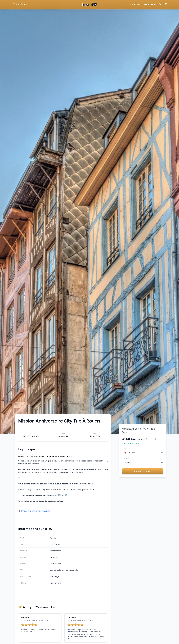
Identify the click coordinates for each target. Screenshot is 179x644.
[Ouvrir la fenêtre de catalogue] (19, 4)
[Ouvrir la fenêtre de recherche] (161, 4)
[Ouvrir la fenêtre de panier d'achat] (165, 4)
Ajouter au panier (143, 471)
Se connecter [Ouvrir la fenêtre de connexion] (150, 4)
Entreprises (135, 4)
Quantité (125, 458)
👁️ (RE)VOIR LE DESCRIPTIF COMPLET (34, 511)
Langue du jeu (127, 449)
